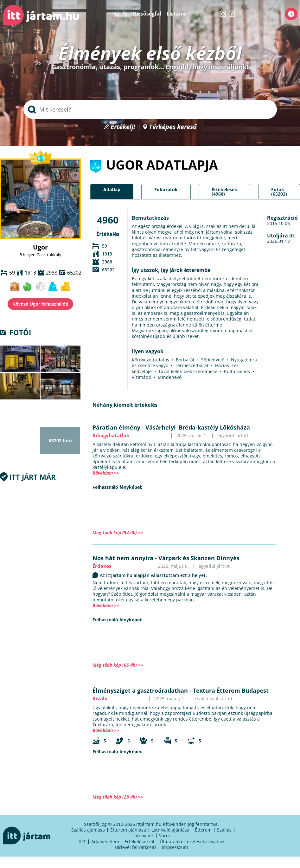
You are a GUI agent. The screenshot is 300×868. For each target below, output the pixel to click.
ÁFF (82, 842)
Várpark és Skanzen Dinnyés (199, 558)
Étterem (203, 830)
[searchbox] (150, 109)
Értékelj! (123, 127)
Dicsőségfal (147, 14)
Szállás (224, 830)
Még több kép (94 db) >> (118, 532)
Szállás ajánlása (88, 830)
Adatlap (112, 189)
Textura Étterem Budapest (231, 690)
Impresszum (175, 847)
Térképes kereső (173, 127)
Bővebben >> (106, 473)
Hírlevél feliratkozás (136, 847)
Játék (121, 14)
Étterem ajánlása (128, 830)
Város (165, 836)
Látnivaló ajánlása (170, 830)
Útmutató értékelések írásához (192, 842)
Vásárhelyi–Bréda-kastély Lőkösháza (198, 427)
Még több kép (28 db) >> (118, 797)
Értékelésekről (139, 842)
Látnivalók (143, 836)
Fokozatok (166, 189)
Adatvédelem (105, 842)
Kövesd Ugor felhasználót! (40, 304)
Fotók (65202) (279, 192)
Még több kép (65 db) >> (118, 665)
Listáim (176, 14)
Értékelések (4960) (224, 192)
